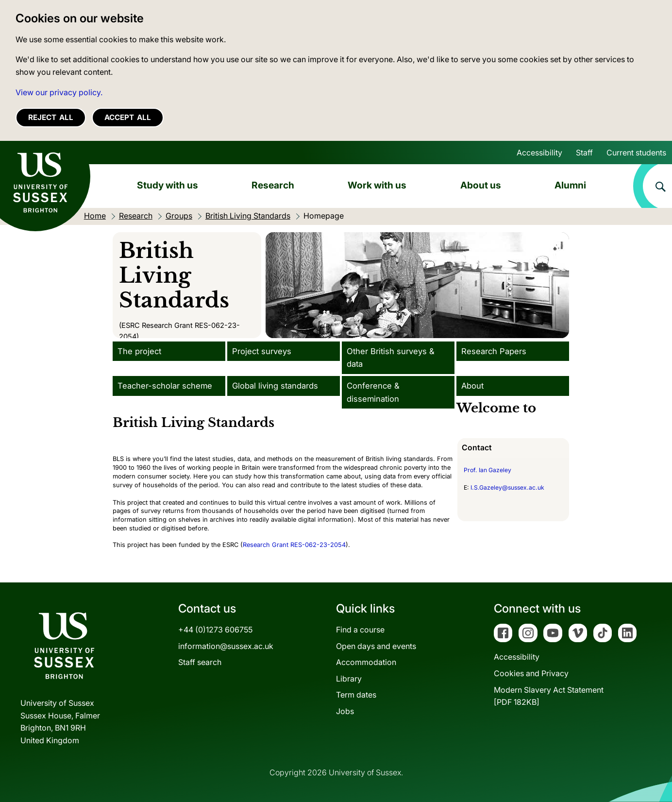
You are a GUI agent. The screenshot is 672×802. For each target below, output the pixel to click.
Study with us (168, 185)
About (472, 386)
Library (349, 679)
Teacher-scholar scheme (165, 386)
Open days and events (376, 646)
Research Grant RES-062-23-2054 (294, 545)
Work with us (377, 185)
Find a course (360, 630)
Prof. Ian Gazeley (487, 470)
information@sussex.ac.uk (226, 646)
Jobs (345, 711)
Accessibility (539, 153)
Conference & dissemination (373, 392)
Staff (584, 153)
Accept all (128, 117)
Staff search (200, 662)
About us (481, 185)
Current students (636, 153)
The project (139, 351)
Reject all (51, 117)
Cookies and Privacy (531, 673)
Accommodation (366, 662)
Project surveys (262, 351)
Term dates (356, 695)
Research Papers (494, 351)
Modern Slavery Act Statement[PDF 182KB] (549, 696)
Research (273, 185)
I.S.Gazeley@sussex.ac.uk (507, 487)
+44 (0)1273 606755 (215, 630)
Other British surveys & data (391, 358)
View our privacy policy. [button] (59, 92)
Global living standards (275, 386)
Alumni (570, 185)
